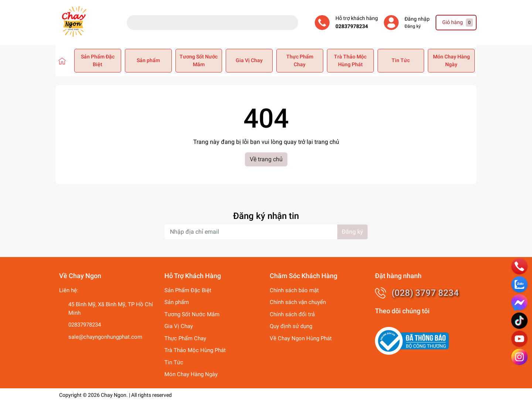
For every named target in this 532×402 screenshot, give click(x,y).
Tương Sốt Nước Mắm (199, 60)
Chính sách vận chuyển (298, 302)
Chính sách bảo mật (294, 290)
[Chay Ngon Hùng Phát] (62, 61)
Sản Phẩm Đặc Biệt (98, 60)
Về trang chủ (266, 159)
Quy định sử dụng (291, 326)
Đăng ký (413, 26)
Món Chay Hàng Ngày (451, 60)
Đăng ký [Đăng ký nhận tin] (352, 232)
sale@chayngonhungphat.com (105, 337)
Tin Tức (401, 60)
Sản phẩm (148, 60)
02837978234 (352, 26)
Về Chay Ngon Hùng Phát (301, 338)
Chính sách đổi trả (292, 314)
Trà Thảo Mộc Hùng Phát (350, 60)
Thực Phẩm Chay (300, 60)
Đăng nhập (417, 19)
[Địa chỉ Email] (266, 232)
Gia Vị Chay (249, 60)
